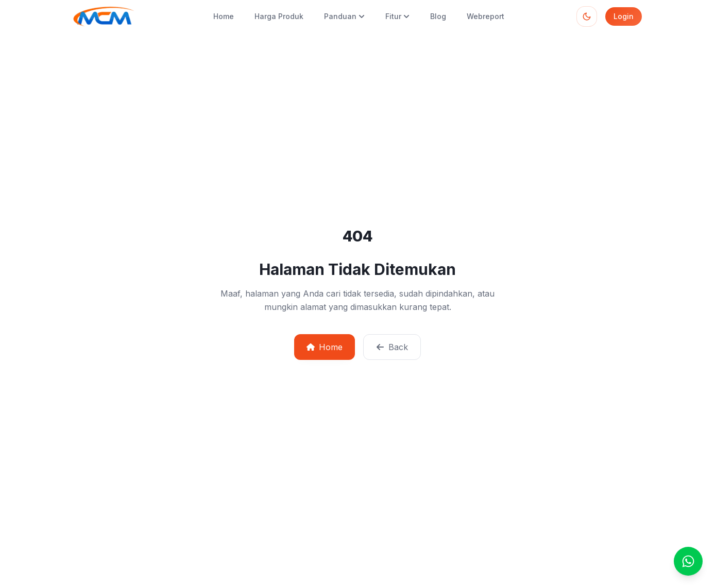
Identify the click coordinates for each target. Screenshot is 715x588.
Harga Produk (279, 16)
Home (224, 16)
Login (624, 16)
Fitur (397, 16)
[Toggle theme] (587, 16)
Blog (438, 16)
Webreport (486, 16)
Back (392, 347)
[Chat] (688, 561)
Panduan (344, 16)
